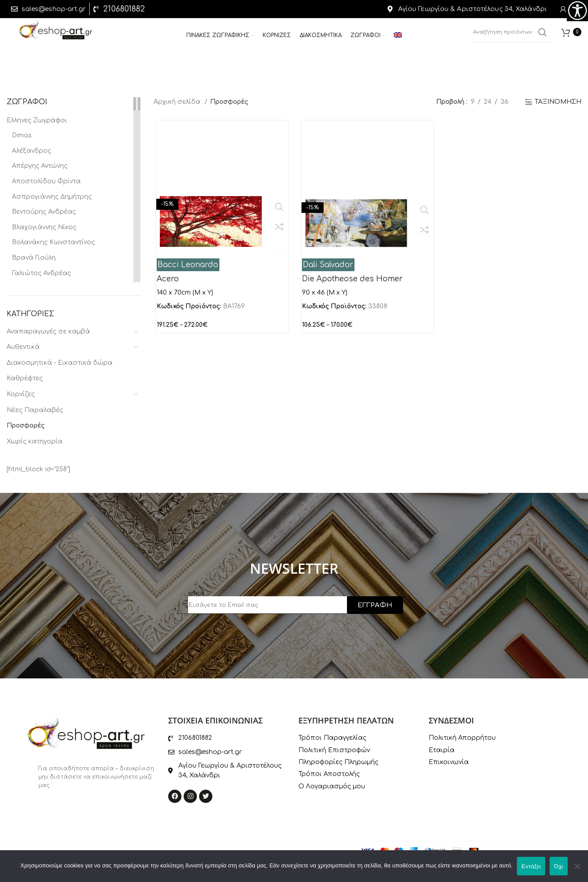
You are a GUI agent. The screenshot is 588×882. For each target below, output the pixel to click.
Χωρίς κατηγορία (35, 441)
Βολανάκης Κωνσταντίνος (53, 242)
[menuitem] (398, 39)
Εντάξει (531, 866)
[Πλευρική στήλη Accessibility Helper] (577, 11)
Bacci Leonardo (186, 265)
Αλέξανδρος (32, 151)
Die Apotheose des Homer (351, 279)
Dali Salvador (328, 265)
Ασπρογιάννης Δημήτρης (52, 197)
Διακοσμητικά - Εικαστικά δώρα (60, 363)
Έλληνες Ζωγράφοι (37, 120)
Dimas (22, 135)
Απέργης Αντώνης (40, 166)
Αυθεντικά (23, 347)
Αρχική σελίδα (178, 102)
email (196, 593)
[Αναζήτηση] (513, 35)
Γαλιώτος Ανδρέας (41, 273)
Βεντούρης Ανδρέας (44, 212)
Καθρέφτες (25, 378)
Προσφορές (26, 426)
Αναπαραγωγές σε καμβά (48, 331)
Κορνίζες (21, 394)
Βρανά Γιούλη (34, 258)
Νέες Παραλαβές (35, 410)
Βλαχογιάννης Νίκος (44, 227)
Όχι (559, 866)
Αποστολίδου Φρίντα (46, 181)
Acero (165, 279)
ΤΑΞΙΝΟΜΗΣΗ (558, 102)
